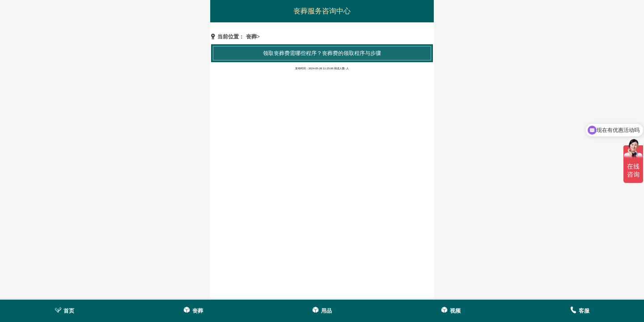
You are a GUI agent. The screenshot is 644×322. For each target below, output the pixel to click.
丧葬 (251, 37)
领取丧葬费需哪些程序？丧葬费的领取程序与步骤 (322, 53)
